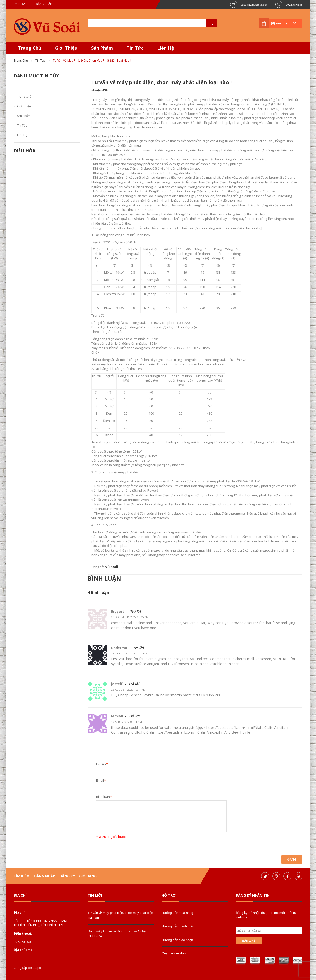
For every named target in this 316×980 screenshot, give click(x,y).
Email (100, 780)
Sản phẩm (24, 116)
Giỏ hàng (88, 876)
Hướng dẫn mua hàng (177, 913)
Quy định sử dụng (175, 953)
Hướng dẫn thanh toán (178, 926)
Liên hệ (22, 135)
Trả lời (135, 611)
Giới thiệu (24, 106)
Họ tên (101, 764)
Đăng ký (20, 4)
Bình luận (103, 797)
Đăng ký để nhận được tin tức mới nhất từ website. (266, 915)
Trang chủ (21, 61)
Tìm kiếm (22, 876)
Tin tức (40, 61)
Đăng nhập (44, 4)
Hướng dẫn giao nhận (177, 940)
